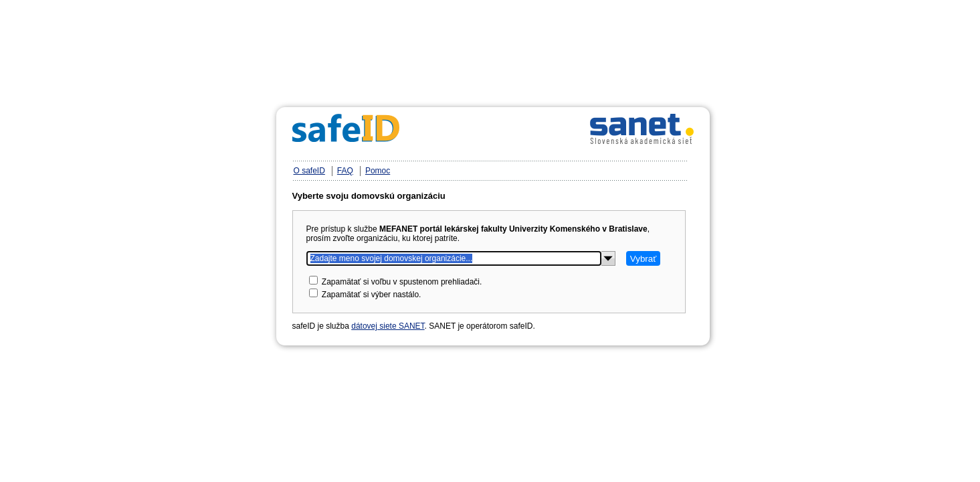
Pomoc (378, 171)
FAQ (345, 171)
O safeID (309, 171)
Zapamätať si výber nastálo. (372, 295)
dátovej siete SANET (388, 326)
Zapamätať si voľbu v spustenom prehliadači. (402, 282)
